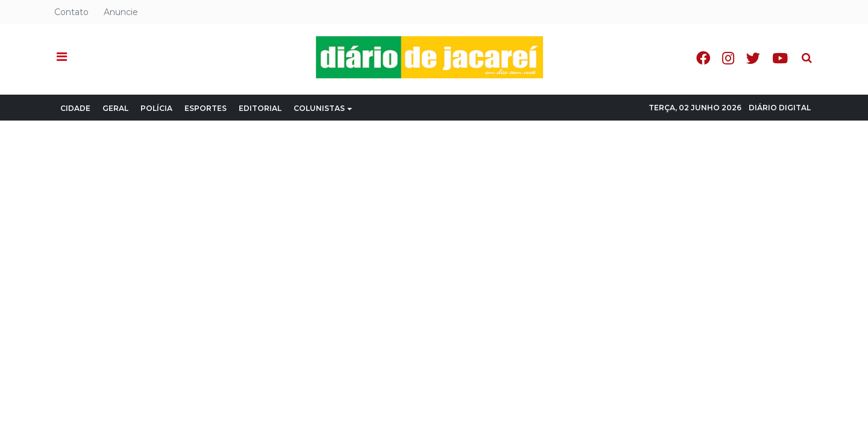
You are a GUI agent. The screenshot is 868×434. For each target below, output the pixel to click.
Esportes (206, 108)
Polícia (156, 108)
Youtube (780, 58)
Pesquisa (797, 49)
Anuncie (121, 12)
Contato (71, 12)
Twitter (753, 58)
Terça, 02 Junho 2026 (695, 108)
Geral (115, 108)
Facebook (703, 58)
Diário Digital (780, 108)
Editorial (260, 108)
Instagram (728, 58)
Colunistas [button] (323, 108)
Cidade (75, 108)
